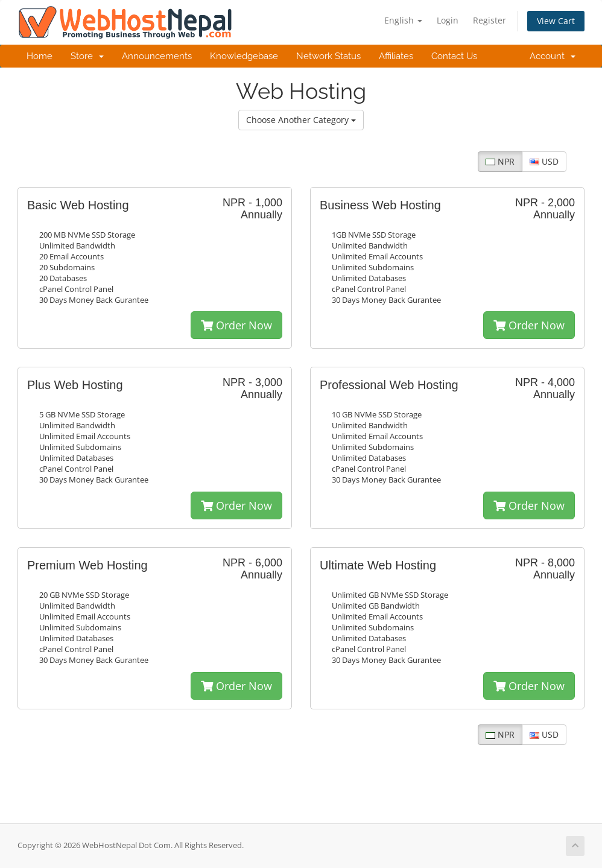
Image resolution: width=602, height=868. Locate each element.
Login (448, 20)
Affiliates (396, 56)
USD (544, 161)
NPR (500, 161)
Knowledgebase (244, 56)
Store (87, 56)
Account (553, 56)
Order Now (236, 325)
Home (40, 56)
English (403, 20)
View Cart (556, 21)
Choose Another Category (301, 120)
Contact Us (454, 56)
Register (490, 20)
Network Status (328, 56)
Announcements (157, 56)
